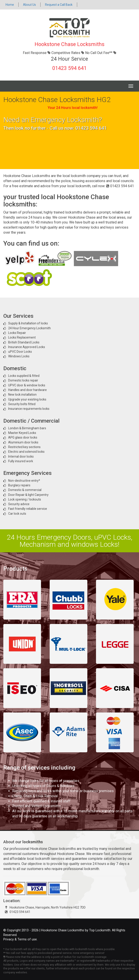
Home (10, 5)
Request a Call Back (59, 5)
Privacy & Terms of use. (20, 939)
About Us (29, 5)
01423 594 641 (69, 68)
